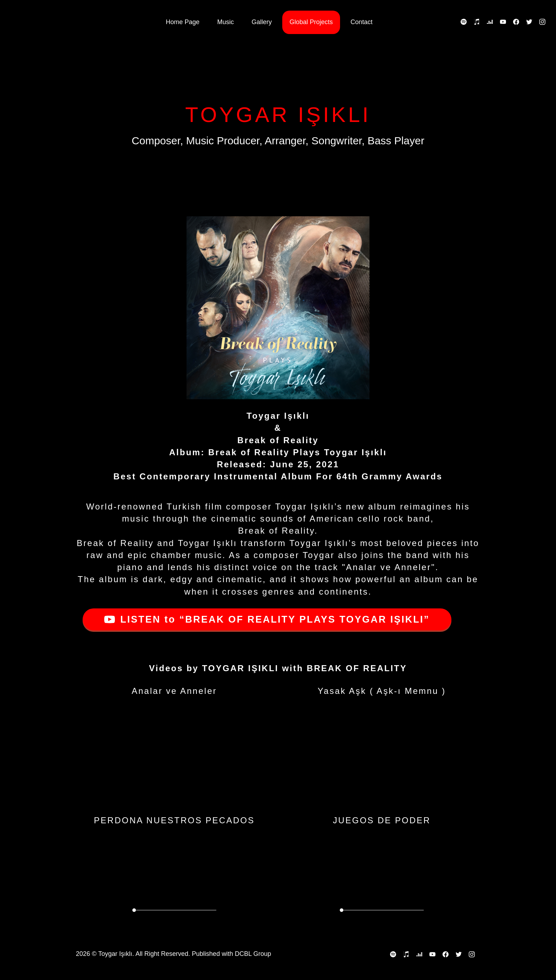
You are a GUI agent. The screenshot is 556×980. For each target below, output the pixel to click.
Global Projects (311, 22)
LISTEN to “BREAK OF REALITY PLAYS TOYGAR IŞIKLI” (267, 619)
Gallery (262, 22)
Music (225, 22)
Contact (362, 22)
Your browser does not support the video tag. (174, 879)
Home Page (182, 22)
